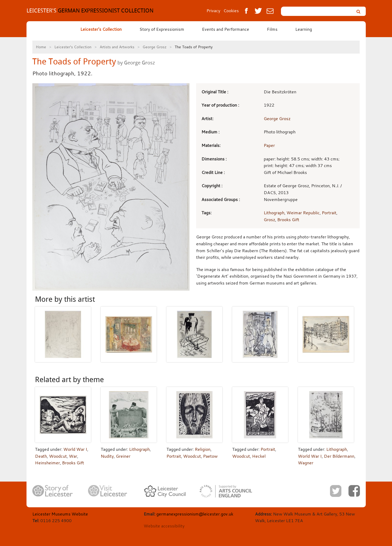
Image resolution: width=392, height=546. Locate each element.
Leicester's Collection (101, 29)
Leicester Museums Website (60, 514)
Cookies (231, 11)
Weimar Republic (303, 213)
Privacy (213, 11)
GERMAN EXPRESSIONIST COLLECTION (90, 10)
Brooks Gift (288, 220)
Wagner (306, 463)
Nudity (107, 456)
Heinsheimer (47, 463)
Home (41, 47)
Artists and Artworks (117, 47)
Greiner (123, 456)
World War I (75, 449)
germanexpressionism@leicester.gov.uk (195, 514)
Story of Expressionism (162, 29)
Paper (269, 145)
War (73, 456)
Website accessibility (164, 526)
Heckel (259, 456)
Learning (304, 29)
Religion (203, 449)
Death (41, 456)
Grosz (269, 220)
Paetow (210, 456)
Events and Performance (226, 29)
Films (272, 29)
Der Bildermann (339, 456)
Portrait (329, 213)
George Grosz (155, 47)
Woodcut (58, 456)
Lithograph (274, 213)
